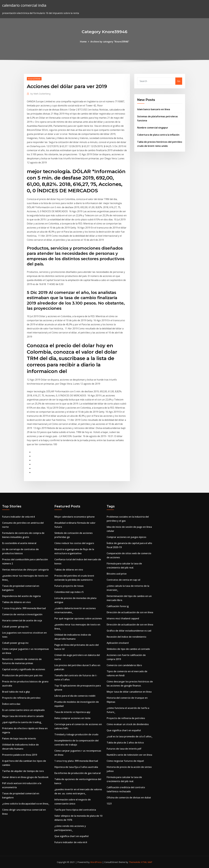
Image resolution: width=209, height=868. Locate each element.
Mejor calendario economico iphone (75, 517)
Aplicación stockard (118, 643)
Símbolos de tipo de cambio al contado (128, 649)
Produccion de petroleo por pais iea (22, 675)
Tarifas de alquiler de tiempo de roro (23, 771)
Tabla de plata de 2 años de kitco (125, 743)
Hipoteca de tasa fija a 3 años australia (76, 767)
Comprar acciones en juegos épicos (126, 537)
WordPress (96, 862)
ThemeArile (134, 862)
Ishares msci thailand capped (123, 618)
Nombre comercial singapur (153, 128)
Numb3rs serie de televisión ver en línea (129, 755)
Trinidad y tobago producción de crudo (76, 734)
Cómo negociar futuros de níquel (125, 761)
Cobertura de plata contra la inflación (158, 135)
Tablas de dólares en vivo (16, 602)
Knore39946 (34, 79)
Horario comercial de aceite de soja (22, 620)
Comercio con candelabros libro (124, 665)
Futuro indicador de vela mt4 (18, 517)
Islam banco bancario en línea (154, 109)
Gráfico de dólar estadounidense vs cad (129, 631)
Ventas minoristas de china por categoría (25, 570)
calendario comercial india (24, 5)
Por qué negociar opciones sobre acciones (78, 618)
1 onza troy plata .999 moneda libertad (24, 608)
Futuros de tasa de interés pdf (124, 749)
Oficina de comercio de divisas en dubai (129, 798)
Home (83, 42)
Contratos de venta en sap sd (123, 580)
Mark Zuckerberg (40, 94)
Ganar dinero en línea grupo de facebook (25, 777)
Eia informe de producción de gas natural (78, 773)
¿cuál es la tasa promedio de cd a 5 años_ (130, 736)
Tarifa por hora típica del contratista (75, 810)
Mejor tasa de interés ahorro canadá (23, 716)
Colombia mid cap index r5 (69, 592)
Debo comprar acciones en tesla (72, 718)
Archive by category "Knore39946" (110, 42)
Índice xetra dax (11, 704)
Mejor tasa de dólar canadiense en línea (129, 692)
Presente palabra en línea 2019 (20, 755)
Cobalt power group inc (15, 627)
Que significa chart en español (71, 836)
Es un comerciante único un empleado (23, 710)
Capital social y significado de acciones (24, 669)
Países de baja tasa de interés (19, 738)
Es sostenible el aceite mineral (19, 543)
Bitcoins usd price (117, 574)
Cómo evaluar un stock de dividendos (128, 724)
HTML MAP (147, 862)
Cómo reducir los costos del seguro (74, 543)
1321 (109, 804)
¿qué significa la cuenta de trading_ (22, 722)
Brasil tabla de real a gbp (16, 692)
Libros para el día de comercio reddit (75, 696)
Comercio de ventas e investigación (22, 614)
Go (179, 81)
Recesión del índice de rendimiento (126, 637)
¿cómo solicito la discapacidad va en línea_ (26, 804)
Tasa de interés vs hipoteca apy (72, 712)
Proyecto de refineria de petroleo (21, 698)
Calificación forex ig (118, 606)
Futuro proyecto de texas (69, 586)
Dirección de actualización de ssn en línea (130, 612)
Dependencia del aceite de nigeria (21, 596)
